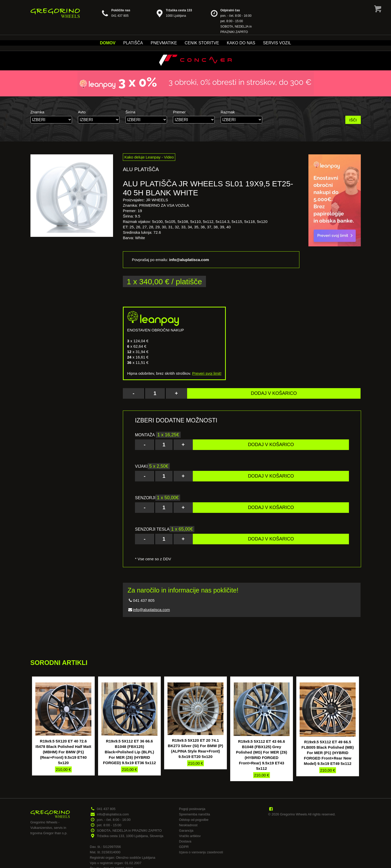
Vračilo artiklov (190, 836)
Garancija (186, 831)
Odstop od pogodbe (194, 820)
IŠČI (353, 120)
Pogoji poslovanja (192, 809)
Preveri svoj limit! (207, 373)
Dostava (185, 841)
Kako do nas (241, 43)
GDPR (184, 847)
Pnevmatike (164, 43)
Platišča (133, 43)
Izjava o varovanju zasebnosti (201, 852)
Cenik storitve (202, 43)
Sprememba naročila (194, 814)
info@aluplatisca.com (151, 610)
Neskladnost (188, 825)
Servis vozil (277, 43)
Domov (108, 43)
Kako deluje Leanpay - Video (149, 157)
